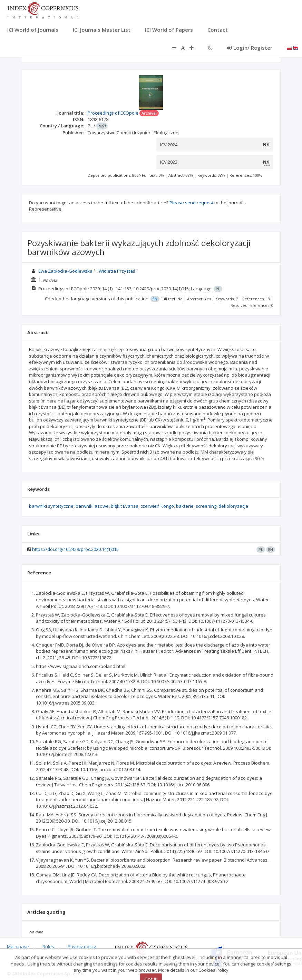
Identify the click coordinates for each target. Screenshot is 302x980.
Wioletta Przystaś (117, 271)
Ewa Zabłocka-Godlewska (65, 271)
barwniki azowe (92, 506)
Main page (18, 947)
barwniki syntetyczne (51, 506)
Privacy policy (82, 947)
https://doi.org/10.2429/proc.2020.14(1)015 (75, 549)
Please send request (191, 203)
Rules (48, 947)
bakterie (185, 506)
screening (206, 506)
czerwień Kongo (157, 506)
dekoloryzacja (233, 506)
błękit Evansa (125, 506)
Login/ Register (250, 48)
